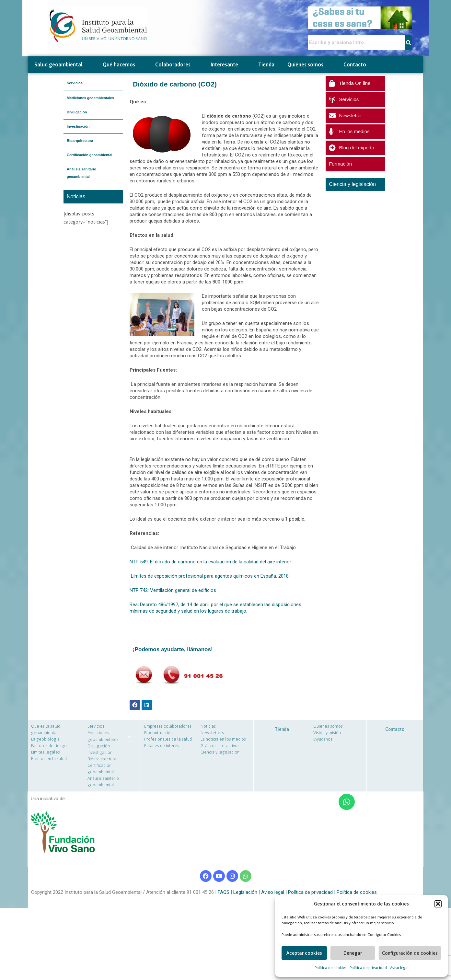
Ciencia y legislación (220, 752)
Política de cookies (330, 968)
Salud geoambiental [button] (62, 65)
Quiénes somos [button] (309, 65)
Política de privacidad (368, 968)
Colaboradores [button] (176, 65)
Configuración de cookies (410, 953)
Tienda (266, 64)
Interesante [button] (228, 65)
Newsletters (212, 733)
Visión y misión (327, 733)
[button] (438, 904)
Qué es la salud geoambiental (46, 729)
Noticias (208, 726)
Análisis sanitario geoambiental (81, 173)
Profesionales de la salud (168, 739)
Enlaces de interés (162, 746)
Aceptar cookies (304, 953)
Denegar (353, 953)
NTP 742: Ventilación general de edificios (173, 590)
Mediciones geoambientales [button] (90, 98)
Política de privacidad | (312, 892)
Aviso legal (399, 968)
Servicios (75, 83)
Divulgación (77, 112)
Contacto (355, 64)
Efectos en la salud (49, 759)
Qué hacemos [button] (122, 65)
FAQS (223, 892)
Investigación (78, 126)
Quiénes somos (328, 726)
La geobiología (45, 739)
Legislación (245, 892)
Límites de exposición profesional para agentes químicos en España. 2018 (210, 576)
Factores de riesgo (49, 746)
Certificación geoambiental (90, 155)
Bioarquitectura (80, 141)
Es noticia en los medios (223, 739)
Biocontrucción (158, 733)
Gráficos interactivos (220, 746)
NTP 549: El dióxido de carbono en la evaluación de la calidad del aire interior (210, 562)
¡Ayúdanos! (323, 739)
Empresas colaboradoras (168, 726)
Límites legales (46, 752)
